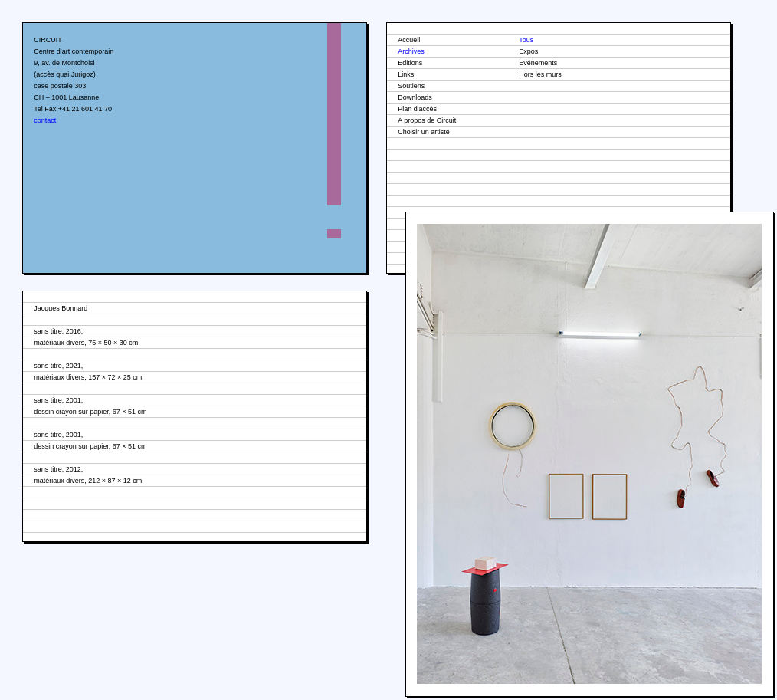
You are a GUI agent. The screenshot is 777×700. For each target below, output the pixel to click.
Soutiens (411, 86)
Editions (410, 63)
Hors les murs (540, 74)
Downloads (415, 97)
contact (45, 120)
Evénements (538, 63)
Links (406, 74)
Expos (528, 51)
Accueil (409, 40)
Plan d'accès (417, 109)
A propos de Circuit (427, 120)
